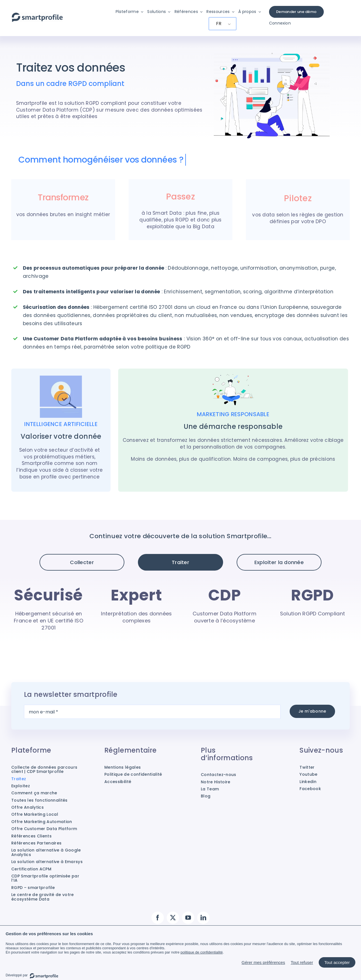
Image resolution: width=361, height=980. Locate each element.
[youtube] (188, 918)
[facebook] (158, 918)
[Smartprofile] (37, 16)
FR (219, 24)
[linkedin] (203, 918)
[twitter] (173, 918)
